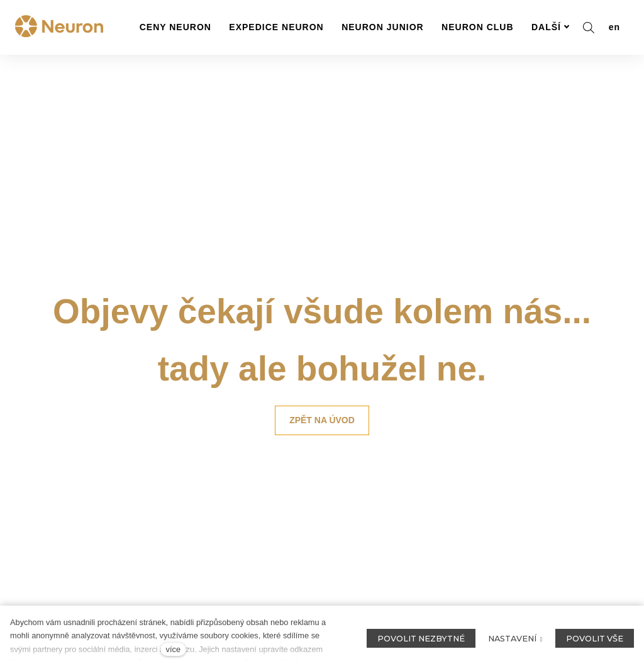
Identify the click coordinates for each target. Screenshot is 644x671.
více (173, 649)
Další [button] (551, 27)
